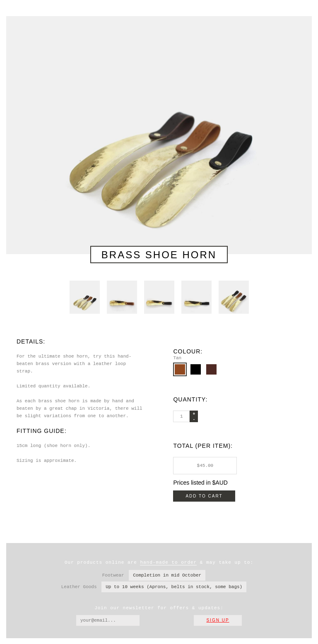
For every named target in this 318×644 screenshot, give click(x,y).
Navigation (304, 8)
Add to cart (204, 496)
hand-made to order (168, 562)
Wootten (23, 16)
